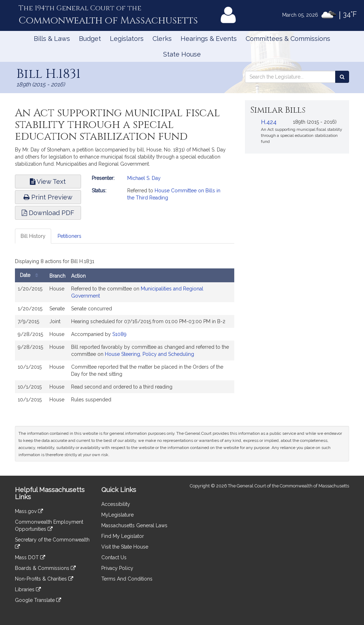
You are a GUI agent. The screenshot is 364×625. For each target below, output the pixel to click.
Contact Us (114, 557)
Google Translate (38, 600)
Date (31, 275)
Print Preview (48, 197)
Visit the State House (125, 547)
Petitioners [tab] (69, 236)
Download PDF (48, 213)
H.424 (269, 122)
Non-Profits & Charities (44, 579)
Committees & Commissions (288, 39)
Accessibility (116, 504)
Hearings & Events (209, 39)
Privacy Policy (117, 568)
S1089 (119, 334)
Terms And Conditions (127, 579)
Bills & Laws (52, 39)
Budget (90, 39)
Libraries (28, 589)
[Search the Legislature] (342, 77)
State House (182, 54)
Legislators (127, 39)
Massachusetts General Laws (134, 525)
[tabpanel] (125, 333)
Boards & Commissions (45, 568)
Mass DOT (30, 557)
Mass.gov (29, 511)
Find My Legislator (123, 536)
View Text (48, 181)
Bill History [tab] (33, 236)
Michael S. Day (144, 178)
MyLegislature (117, 515)
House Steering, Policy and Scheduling (149, 354)
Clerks (162, 39)
